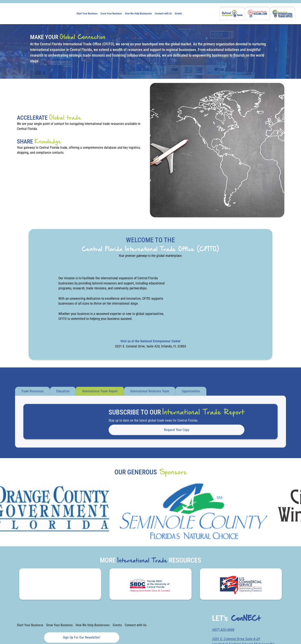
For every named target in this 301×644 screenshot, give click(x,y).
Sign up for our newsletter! (82, 637)
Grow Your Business (111, 13)
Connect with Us (163, 13)
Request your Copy (177, 432)
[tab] (32, 394)
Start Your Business (87, 13)
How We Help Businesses (138, 13)
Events (178, 13)
